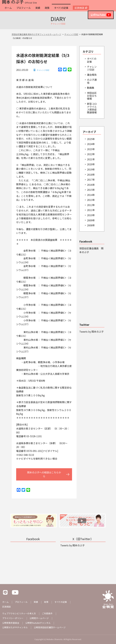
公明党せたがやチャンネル (15, 627)
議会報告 (92, 75)
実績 (38, 8)
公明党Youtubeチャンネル (38, 623)
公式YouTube (101, 15)
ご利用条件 (47, 613)
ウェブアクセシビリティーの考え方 (19, 613)
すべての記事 (61, 8)
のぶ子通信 (92, 81)
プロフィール (24, 8)
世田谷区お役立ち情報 (92, 96)
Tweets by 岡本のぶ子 (91, 332)
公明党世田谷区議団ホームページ (50, 627)
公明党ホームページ (39, 618)
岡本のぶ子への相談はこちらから (44, 474)
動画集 (91, 88)
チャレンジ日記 (43, 70)
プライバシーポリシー (13, 618)
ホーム (8, 8)
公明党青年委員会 (11, 623)
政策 (47, 8)
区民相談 (79, 8)
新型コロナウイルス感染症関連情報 (92, 108)
